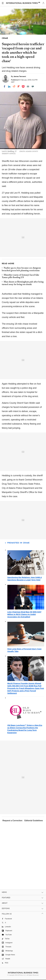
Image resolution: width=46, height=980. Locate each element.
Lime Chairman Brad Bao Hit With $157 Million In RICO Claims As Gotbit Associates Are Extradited (24, 614)
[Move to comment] (33, 86)
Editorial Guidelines (34, 821)
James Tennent (20, 76)
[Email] (28, 86)
